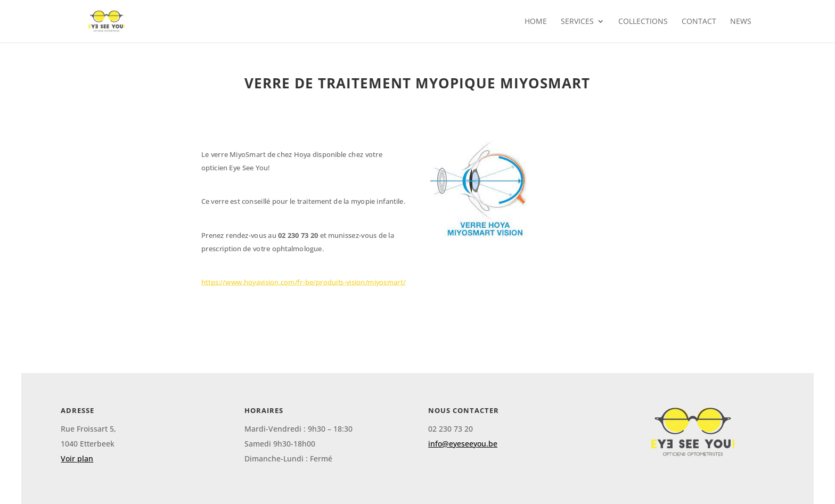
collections (643, 22)
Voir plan (77, 458)
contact (699, 22)
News (741, 22)
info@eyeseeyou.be (463, 444)
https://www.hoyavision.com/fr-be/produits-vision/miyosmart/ (304, 282)
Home (536, 22)
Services (577, 22)
